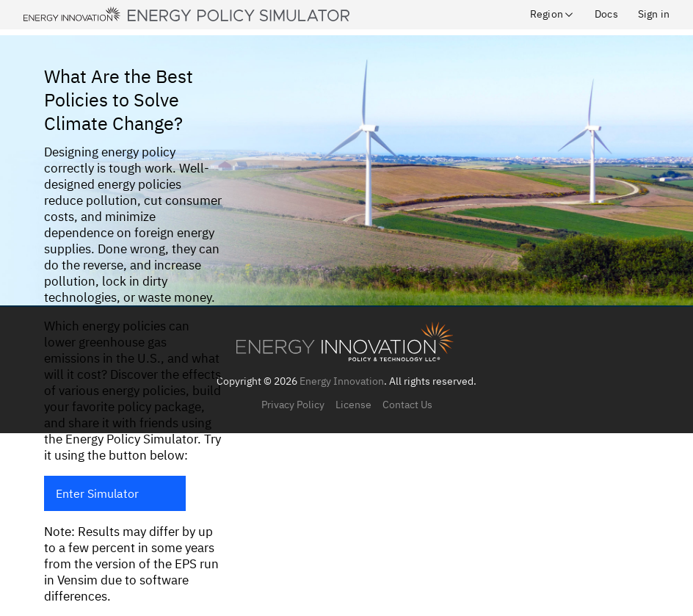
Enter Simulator (97, 493)
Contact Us (407, 405)
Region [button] (552, 14)
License (353, 405)
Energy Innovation (342, 381)
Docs (606, 14)
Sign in (654, 14)
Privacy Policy (293, 405)
